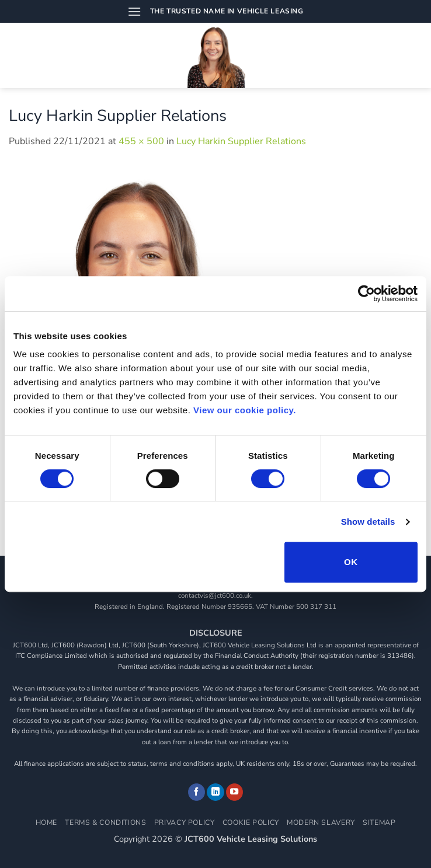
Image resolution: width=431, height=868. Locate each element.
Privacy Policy (185, 822)
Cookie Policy (251, 822)
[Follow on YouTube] (235, 792)
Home (46, 822)
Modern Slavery (321, 822)
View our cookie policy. (245, 410)
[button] (134, 11)
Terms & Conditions (105, 822)
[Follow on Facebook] (197, 792)
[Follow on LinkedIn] (215, 792)
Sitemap (379, 822)
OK (351, 562)
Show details (368, 522)
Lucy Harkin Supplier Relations (241, 141)
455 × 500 (141, 141)
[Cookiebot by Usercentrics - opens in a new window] (366, 294)
